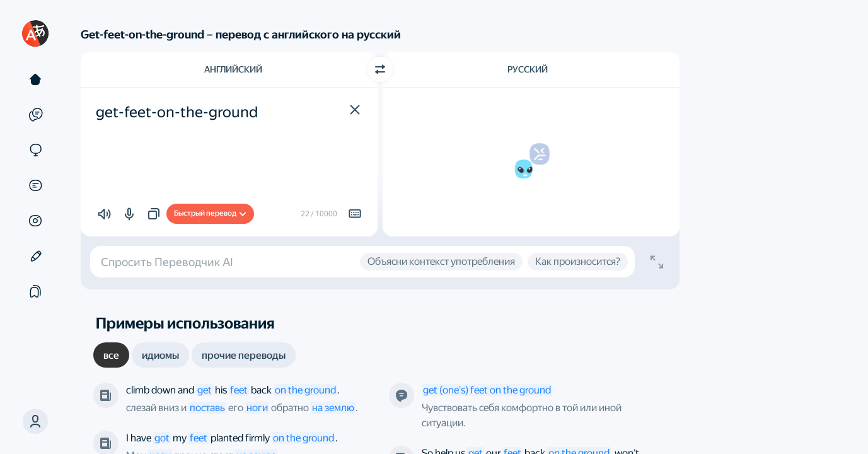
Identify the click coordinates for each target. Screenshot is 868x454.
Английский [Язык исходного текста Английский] (233, 69)
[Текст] (35, 79)
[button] (35, 421)
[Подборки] (35, 291)
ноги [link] (257, 408)
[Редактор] (35, 256)
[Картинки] (35, 221)
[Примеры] (35, 115)
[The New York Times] (106, 395)
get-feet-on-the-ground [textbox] (177, 112)
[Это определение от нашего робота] (402, 395)
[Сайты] (35, 150)
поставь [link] (207, 408)
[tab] (111, 355)
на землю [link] (333, 408)
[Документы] (35, 185)
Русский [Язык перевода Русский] (528, 69)
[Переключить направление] (380, 69)
